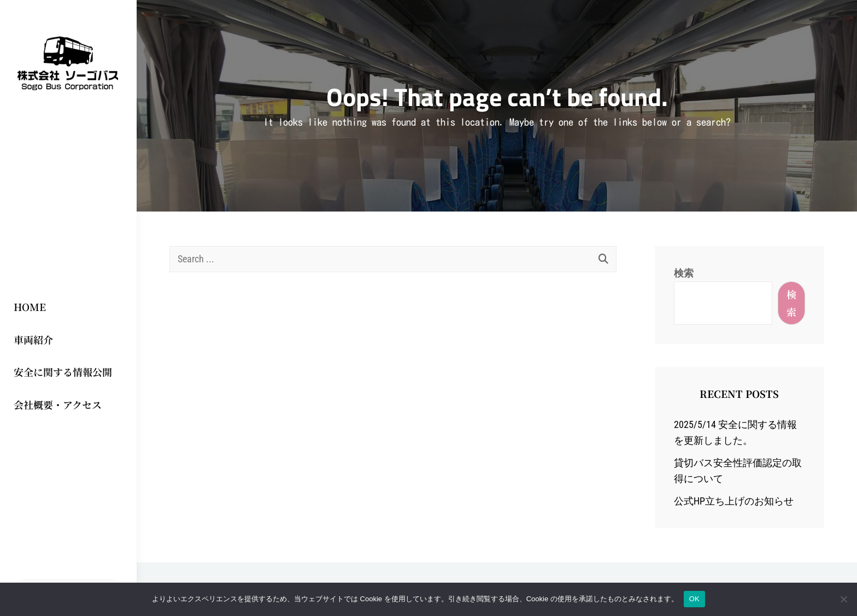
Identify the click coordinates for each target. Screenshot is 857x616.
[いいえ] (843, 599)
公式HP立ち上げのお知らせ (734, 501)
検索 (684, 273)
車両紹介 (33, 339)
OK (694, 599)
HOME (30, 307)
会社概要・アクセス (58, 404)
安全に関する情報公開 (63, 372)
